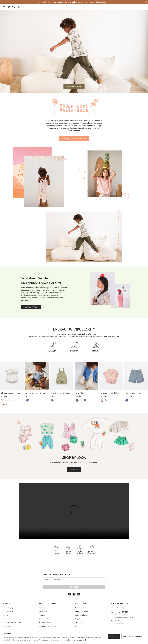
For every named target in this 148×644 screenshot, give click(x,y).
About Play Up (8, 608)
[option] (73, 2)
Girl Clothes (79, 622)
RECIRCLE (96, 351)
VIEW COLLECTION (74, 86)
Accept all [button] (114, 637)
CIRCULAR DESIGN (52, 351)
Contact (6, 615)
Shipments (43, 612)
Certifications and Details (12, 622)
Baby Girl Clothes (82, 615)
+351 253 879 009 (121, 612)
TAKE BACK (74, 351)
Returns (42, 615)
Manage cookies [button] (82, 640)
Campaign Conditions (47, 626)
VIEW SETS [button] (74, 469)
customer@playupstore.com (126, 608)
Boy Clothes (80, 619)
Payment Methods (46, 622)
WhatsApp (119, 621)
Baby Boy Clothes (82, 612)
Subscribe (74, 587)
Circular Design (8, 619)
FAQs (41, 608)
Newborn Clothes (82, 608)
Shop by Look (8, 612)
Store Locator (44, 619)
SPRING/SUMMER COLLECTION (74, 139)
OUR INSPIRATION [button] (31, 307)
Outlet (78, 626)
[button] (5, 7)
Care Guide (7, 626)
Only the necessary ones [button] (133, 637)
